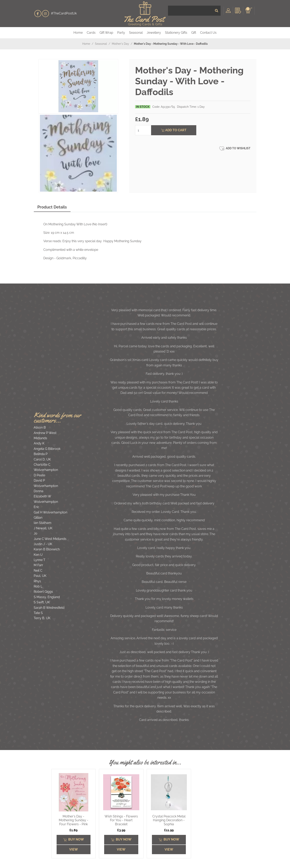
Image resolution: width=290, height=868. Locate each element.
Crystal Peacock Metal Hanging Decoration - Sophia (169, 820)
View (74, 849)
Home (78, 33)
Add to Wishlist (235, 149)
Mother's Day (120, 44)
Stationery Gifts (176, 33)
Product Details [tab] (52, 207)
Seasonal (136, 33)
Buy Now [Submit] (74, 839)
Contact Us (208, 33)
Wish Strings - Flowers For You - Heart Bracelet (121, 820)
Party (121, 33)
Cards (91, 33)
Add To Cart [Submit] (174, 130)
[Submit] (217, 13)
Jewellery (154, 33)
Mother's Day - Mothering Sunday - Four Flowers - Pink (74, 820)
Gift (194, 33)
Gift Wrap (106, 33)
